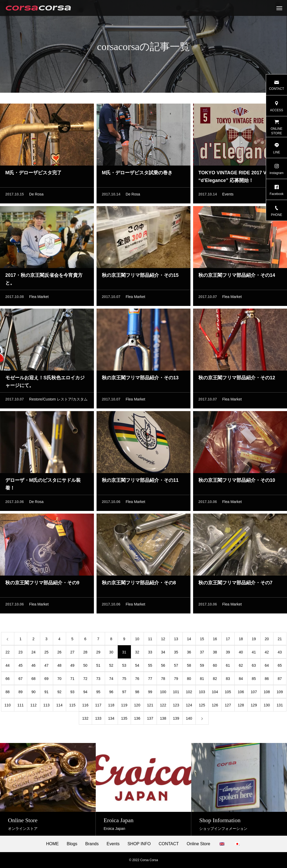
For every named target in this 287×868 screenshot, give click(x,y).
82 (215, 680)
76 (137, 680)
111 (20, 706)
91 (47, 693)
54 (137, 667)
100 (163, 693)
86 (267, 680)
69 (47, 680)
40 (241, 653)
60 (215, 667)
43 (280, 653)
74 (111, 680)
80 (189, 680)
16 (215, 640)
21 (280, 640)
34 (163, 653)
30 (111, 653)
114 (59, 706)
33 (150, 653)
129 (254, 706)
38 (215, 653)
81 (202, 680)
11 (150, 640)
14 (189, 640)
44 (8, 667)
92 (60, 693)
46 (34, 667)
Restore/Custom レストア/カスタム (58, 400)
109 (280, 693)
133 (98, 720)
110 (8, 706)
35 (176, 653)
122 (163, 706)
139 (176, 720)
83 (228, 680)
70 (60, 680)
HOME (52, 844)
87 (280, 680)
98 (137, 693)
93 (72, 693)
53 (124, 667)
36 (189, 653)
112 (33, 706)
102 (189, 693)
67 (21, 680)
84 (241, 680)
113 (46, 706)
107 (254, 693)
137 (150, 720)
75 (124, 680)
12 (163, 640)
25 (47, 653)
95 (98, 693)
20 (267, 640)
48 (60, 667)
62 (241, 667)
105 (228, 693)
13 (176, 640)
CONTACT (169, 844)
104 (215, 693)
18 (241, 640)
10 (137, 640)
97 (124, 693)
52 (111, 667)
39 (228, 653)
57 (176, 667)
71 (72, 680)
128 (241, 706)
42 (267, 653)
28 (85, 653)
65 (280, 667)
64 (267, 667)
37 (202, 653)
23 (21, 653)
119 (124, 706)
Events (228, 195)
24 (34, 653)
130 (267, 706)
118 (111, 706)
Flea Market (39, 298)
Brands (92, 844)
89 (21, 693)
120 (137, 706)
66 (8, 680)
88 (8, 693)
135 (124, 720)
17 (228, 640)
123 (176, 706)
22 (8, 653)
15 (202, 640)
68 (34, 680)
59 (202, 667)
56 (163, 667)
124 (189, 706)
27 (72, 653)
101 (176, 693)
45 (21, 667)
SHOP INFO (139, 844)
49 (72, 667)
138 (163, 720)
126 (215, 706)
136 (137, 720)
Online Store (199, 844)
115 (72, 706)
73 (98, 680)
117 (98, 706)
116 (85, 706)
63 (254, 667)
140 (189, 720)
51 (98, 667)
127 (228, 706)
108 (267, 693)
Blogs (72, 844)
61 (228, 667)
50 (85, 667)
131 (280, 706)
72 (85, 680)
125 (202, 706)
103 (202, 693)
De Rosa (36, 195)
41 (254, 653)
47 (47, 667)
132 (85, 720)
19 (254, 640)
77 (150, 680)
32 (137, 653)
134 (111, 720)
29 (98, 653)
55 (150, 667)
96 (111, 693)
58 (189, 667)
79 (176, 680)
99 (150, 693)
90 (34, 693)
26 (60, 653)
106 (241, 693)
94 (85, 693)
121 (150, 706)
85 (254, 680)
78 (163, 680)
